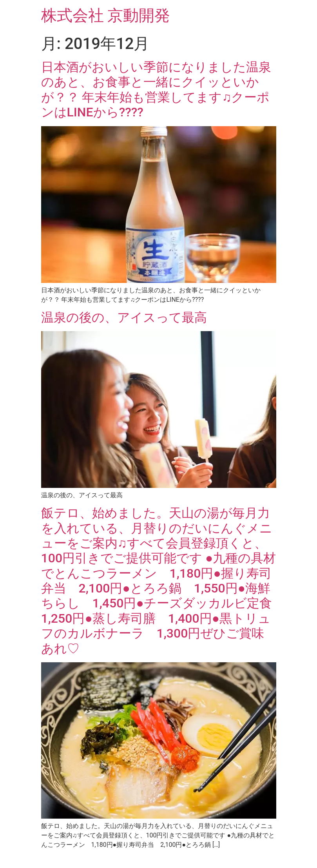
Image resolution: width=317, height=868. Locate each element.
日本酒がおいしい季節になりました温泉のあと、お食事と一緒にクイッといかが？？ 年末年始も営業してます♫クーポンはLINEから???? (156, 90)
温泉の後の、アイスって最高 (124, 317)
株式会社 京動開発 (106, 15)
